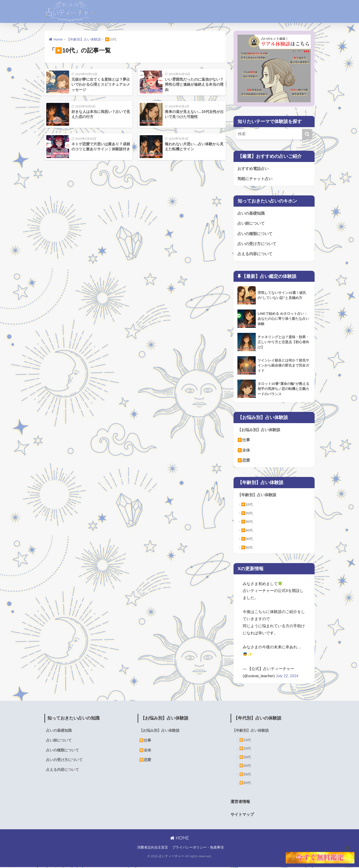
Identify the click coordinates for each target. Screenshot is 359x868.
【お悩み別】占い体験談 (259, 431)
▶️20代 (247, 514)
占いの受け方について (257, 244)
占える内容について (255, 255)
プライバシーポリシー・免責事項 (198, 848)
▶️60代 (247, 549)
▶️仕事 (244, 441)
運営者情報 (241, 803)
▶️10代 (247, 505)
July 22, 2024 (287, 677)
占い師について (251, 224)
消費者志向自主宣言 (153, 848)
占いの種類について (255, 234)
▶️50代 (247, 540)
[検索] (307, 134)
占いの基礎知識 (251, 214)
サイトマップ (243, 816)
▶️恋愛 (244, 461)
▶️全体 (244, 451)
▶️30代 (247, 523)
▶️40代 (247, 531)
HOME (179, 839)
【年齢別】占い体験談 (257, 496)
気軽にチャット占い (255, 179)
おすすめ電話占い (253, 169)
